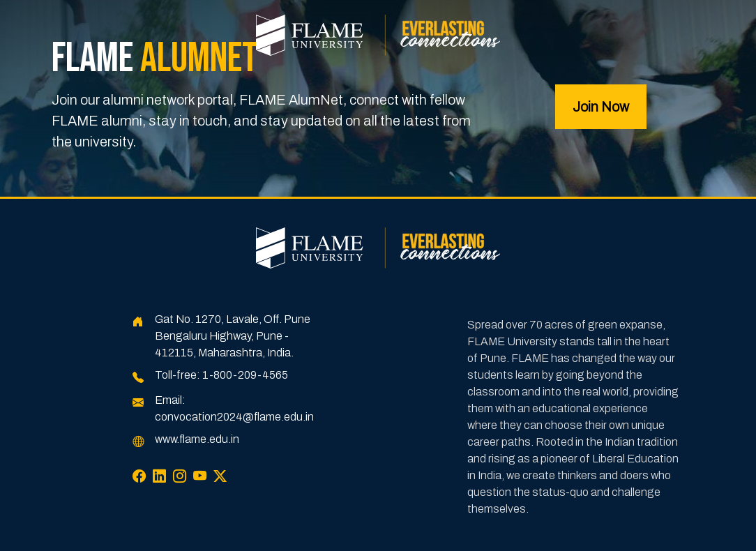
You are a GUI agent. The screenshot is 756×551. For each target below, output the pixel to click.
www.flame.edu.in (197, 439)
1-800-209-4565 (245, 375)
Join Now (601, 107)
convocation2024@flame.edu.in (234, 417)
